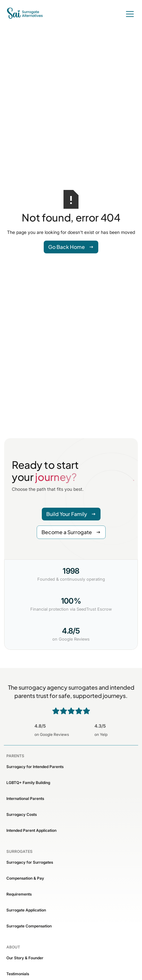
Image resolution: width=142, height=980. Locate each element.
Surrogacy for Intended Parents (35, 767)
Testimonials (18, 974)
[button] (129, 14)
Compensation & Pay (25, 878)
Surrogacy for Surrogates (30, 862)
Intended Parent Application (31, 830)
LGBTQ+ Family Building (28, 783)
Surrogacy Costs (22, 814)
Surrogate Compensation (29, 926)
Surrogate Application (26, 910)
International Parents (25, 799)
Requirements (19, 894)
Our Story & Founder (25, 958)
